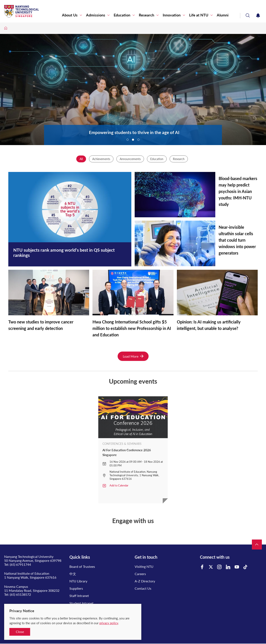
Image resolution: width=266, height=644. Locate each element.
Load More (133, 356)
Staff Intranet (79, 596)
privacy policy (109, 623)
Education (122, 15)
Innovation (172, 15)
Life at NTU (199, 15)
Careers (140, 574)
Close (20, 632)
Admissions (96, 15)
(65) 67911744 (20, 564)
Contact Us (143, 588)
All (81, 159)
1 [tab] (128, 140)
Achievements (101, 159)
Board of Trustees (82, 566)
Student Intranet (81, 603)
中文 (73, 574)
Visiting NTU (144, 566)
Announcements (130, 159)
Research (147, 15)
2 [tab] (133, 140)
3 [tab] (138, 140)
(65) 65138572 (20, 594)
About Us (70, 15)
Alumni (223, 15)
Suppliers (76, 588)
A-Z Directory (145, 581)
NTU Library (78, 581)
